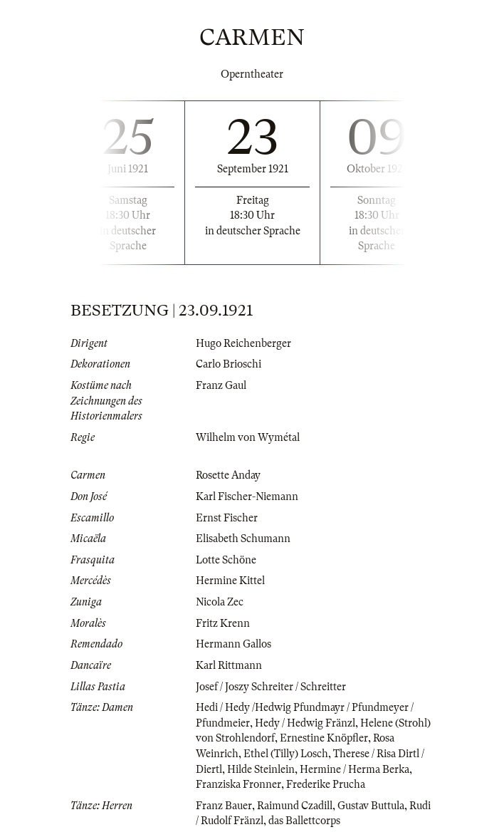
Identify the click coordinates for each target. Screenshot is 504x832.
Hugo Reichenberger (243, 343)
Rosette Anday (228, 475)
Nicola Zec (220, 602)
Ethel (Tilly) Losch (286, 754)
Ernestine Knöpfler (324, 738)
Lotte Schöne (226, 560)
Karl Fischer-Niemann (247, 496)
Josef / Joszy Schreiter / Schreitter (271, 687)
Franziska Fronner (238, 784)
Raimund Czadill (295, 806)
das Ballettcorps (304, 821)
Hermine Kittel (230, 581)
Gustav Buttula (371, 806)
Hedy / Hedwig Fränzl (305, 723)
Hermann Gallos (233, 644)
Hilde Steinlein (261, 769)
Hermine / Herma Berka (355, 769)
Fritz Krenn (223, 623)
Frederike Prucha (326, 784)
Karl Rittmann (229, 665)
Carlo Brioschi (229, 364)
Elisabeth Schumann (243, 539)
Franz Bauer (224, 806)
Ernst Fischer (227, 518)
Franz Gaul (221, 385)
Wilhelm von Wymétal (248, 437)
